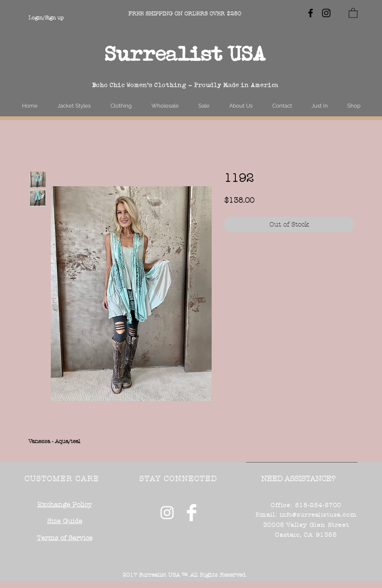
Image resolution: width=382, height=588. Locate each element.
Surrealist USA (185, 54)
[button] (353, 13)
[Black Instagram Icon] (326, 13)
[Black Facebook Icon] (311, 13)
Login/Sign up (46, 18)
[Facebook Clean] (192, 513)
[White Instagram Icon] (167, 513)
